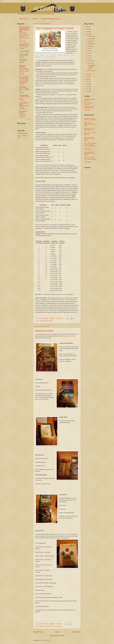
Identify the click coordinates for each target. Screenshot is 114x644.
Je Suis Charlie (88, 162)
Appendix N (24, 19)
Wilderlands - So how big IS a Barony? (90, 129)
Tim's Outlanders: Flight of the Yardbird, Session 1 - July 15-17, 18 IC (24, 70)
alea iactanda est (24, 44)
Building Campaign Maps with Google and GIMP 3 (90, 139)
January (89, 63)
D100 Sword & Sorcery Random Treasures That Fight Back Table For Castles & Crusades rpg (24, 36)
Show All (28, 119)
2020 (87, 34)
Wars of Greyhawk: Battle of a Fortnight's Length (24, 90)
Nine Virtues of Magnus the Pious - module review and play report (90, 145)
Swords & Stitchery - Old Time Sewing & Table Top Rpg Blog (24, 29)
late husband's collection (68, 336)
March (89, 58)
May (89, 53)
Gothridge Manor (24, 96)
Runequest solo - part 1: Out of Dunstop (24, 46)
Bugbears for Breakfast (23, 66)
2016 (87, 82)
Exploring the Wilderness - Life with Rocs (90, 124)
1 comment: (59, 624)
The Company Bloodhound (23, 115)
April (89, 56)
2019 (87, 74)
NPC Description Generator (88, 104)
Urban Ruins (87, 110)
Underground (22, 61)
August (89, 46)
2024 (87, 27)
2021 (87, 32)
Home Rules (49, 321)
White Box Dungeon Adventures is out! (24, 55)
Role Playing (58, 626)
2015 (87, 84)
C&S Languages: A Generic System (54, 28)
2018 (87, 77)
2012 (87, 91)
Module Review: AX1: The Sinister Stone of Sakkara (90, 153)
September (90, 44)
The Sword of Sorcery (23, 112)
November (90, 39)
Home (57, 632)
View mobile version (57, 635)
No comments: (60, 318)
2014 (87, 87)
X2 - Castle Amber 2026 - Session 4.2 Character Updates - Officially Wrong (24, 80)
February (90, 61)
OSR (53, 626)
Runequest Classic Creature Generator (89, 107)
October (89, 41)
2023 (87, 29)
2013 (87, 89)
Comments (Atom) (45, 640)
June (89, 51)
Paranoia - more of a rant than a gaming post (90, 119)
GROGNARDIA (23, 60)
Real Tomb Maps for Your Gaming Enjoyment (90, 159)
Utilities (35, 19)
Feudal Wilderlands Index (51, 19)
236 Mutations (88, 149)
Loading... (20, 126)
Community (42, 321)
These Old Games (24, 77)
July (88, 48)
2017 (87, 79)
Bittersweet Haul (44, 331)
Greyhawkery (23, 87)
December (90, 36)
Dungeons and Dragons (45, 626)
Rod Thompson (23, 133)
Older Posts (76, 632)
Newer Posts (38, 632)
